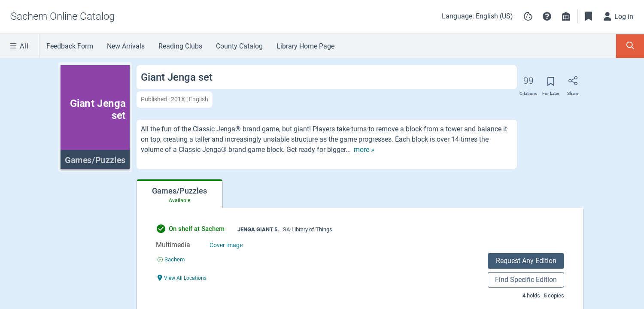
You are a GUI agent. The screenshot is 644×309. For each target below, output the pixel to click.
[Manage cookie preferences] (528, 16)
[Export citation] (528, 84)
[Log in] (619, 16)
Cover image (226, 245)
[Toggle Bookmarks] (589, 16)
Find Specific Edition (526, 280)
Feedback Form (70, 46)
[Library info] (566, 16)
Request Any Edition (526, 261)
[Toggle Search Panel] (630, 46)
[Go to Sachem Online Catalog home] (63, 16)
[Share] (573, 84)
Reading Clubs (180, 46)
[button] (547, 16)
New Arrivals (126, 46)
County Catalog (239, 46)
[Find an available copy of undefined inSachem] (171, 259)
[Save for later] (551, 84)
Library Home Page (305, 46)
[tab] (180, 194)
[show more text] (364, 150)
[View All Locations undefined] (182, 277)
